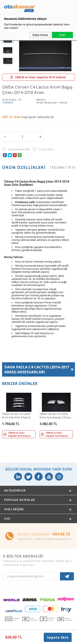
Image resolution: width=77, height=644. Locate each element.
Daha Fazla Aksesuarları (37, 369)
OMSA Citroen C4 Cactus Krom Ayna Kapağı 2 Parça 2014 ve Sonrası (55, 416)
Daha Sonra (40, 35)
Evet (62, 35)
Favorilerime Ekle (16, 149)
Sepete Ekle (58, 637)
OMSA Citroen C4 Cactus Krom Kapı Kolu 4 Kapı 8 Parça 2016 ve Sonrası (16, 416)
